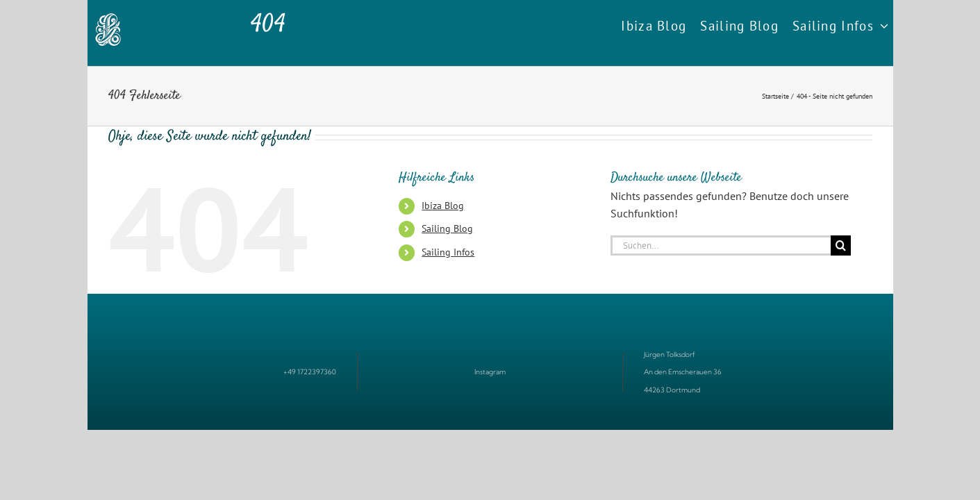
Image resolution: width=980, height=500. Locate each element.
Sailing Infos (448, 252)
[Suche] (841, 245)
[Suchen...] (721, 245)
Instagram (490, 372)
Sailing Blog (447, 228)
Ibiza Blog (443, 206)
